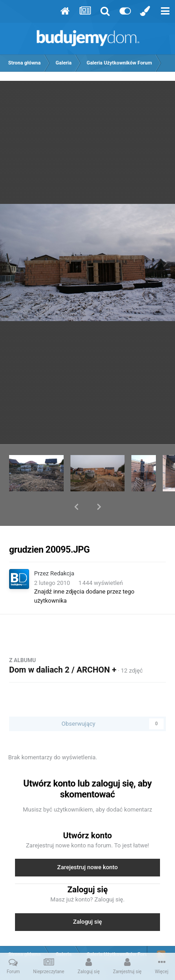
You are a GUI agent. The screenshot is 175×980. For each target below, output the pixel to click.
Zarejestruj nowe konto (87, 844)
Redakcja (62, 550)
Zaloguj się (88, 898)
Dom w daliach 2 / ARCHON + (63, 646)
